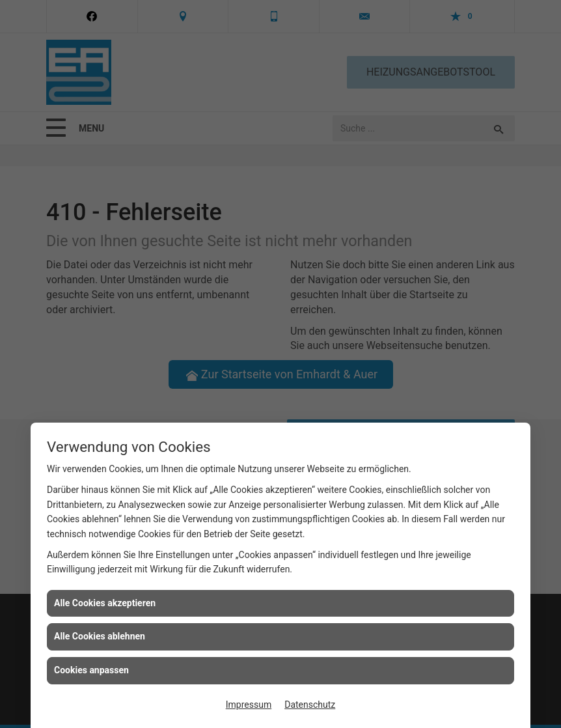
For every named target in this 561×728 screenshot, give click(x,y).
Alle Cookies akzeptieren (105, 603)
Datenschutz (310, 705)
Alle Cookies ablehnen (100, 636)
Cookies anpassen (91, 670)
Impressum (249, 705)
